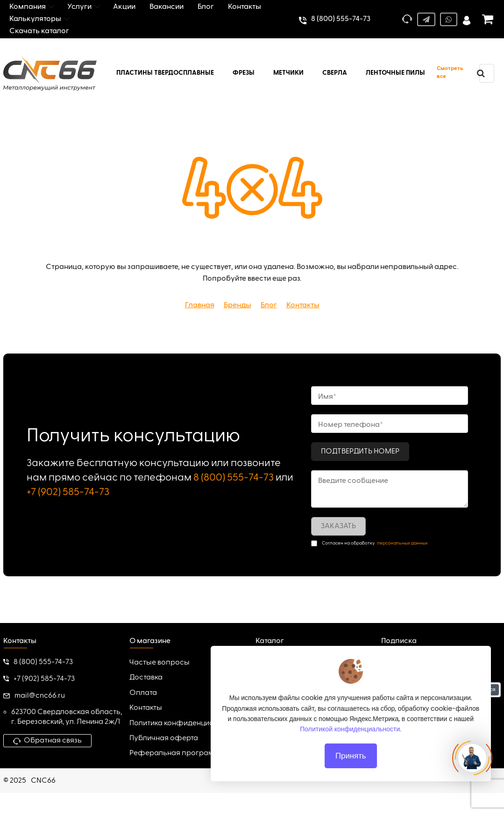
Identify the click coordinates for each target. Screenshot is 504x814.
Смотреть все (450, 73)
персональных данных (402, 543)
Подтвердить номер (360, 452)
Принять (351, 756)
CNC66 (43, 781)
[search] (481, 73)
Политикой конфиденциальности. (351, 729)
